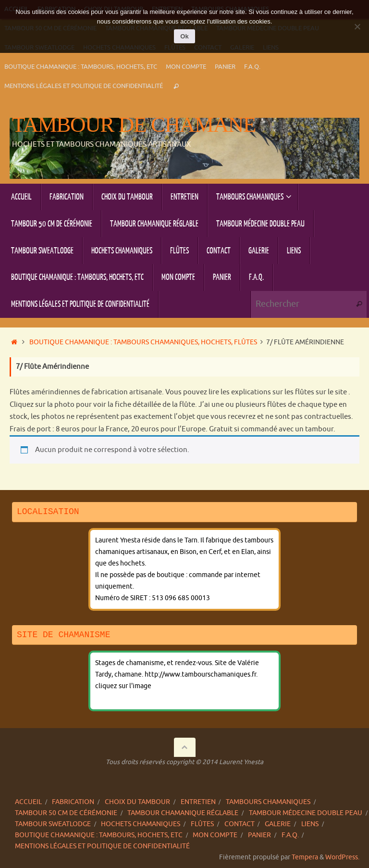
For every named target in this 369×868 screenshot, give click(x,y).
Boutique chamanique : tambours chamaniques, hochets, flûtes (143, 342)
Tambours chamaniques (268, 802)
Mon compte (186, 67)
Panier (225, 67)
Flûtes (202, 824)
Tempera (305, 857)
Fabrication (73, 802)
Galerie (278, 824)
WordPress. (342, 857)
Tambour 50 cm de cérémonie (66, 813)
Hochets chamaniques (141, 824)
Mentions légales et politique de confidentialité (84, 86)
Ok (184, 36)
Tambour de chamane (134, 125)
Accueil (28, 802)
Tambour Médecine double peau (306, 813)
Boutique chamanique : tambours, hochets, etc (81, 67)
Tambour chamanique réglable (183, 813)
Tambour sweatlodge (53, 824)
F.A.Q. (252, 67)
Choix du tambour (137, 802)
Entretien (198, 802)
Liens (310, 824)
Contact (240, 824)
